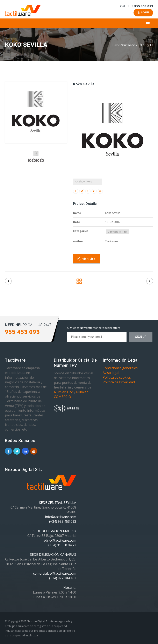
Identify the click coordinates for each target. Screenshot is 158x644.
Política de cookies (117, 377)
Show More (84, 181)
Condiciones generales (120, 368)
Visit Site (86, 259)
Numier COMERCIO (71, 394)
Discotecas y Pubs (118, 232)
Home (116, 45)
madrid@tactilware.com (58, 540)
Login (143, 13)
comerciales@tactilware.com (55, 573)
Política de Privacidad (119, 382)
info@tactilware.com (61, 517)
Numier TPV (63, 392)
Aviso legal (111, 373)
